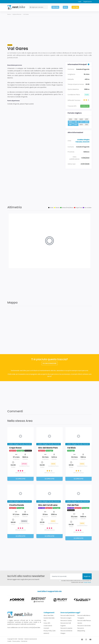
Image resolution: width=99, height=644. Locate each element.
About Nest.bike (49, 615)
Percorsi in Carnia (66, 621)
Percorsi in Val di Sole (84, 626)
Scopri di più (87, 582)
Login (80, 2)
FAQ (45, 621)
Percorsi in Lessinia (66, 628)
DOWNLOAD (85, 106)
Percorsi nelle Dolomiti (68, 615)
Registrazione (88, 2)
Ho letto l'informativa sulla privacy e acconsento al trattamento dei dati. (76, 582)
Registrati (87, 576)
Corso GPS (47, 623)
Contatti (46, 628)
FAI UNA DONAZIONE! (50, 363)
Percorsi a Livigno (66, 618)
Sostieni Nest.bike (49, 618)
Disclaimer (24, 641)
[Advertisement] (49, 30)
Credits (9, 641)
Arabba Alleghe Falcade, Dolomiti (82, 141)
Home (9, 14)
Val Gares (26, 14)
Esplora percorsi (17, 14)
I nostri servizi (48, 626)
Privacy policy (16, 641)
